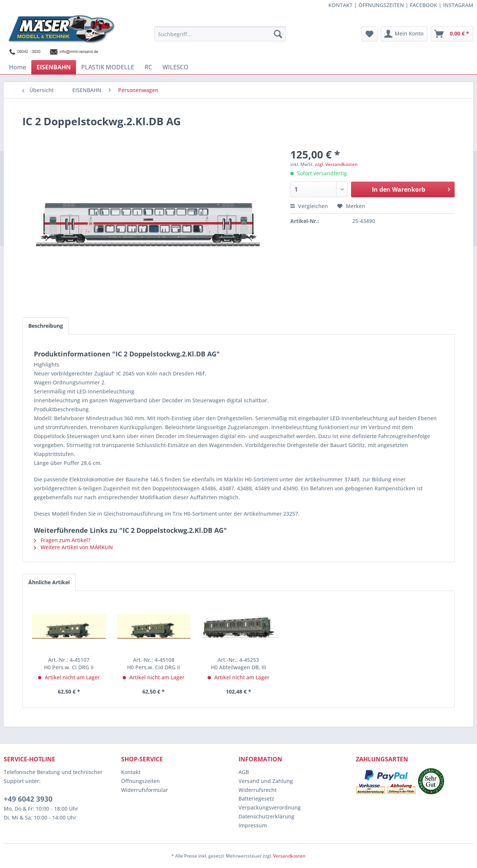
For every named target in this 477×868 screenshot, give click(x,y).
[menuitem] (220, 34)
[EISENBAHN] (54, 67)
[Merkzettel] (369, 34)
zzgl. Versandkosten (336, 164)
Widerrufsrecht (258, 790)
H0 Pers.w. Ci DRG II (69, 663)
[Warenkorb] (452, 34)
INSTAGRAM (458, 5)
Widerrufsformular (145, 790)
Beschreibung (46, 326)
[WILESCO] (176, 67)
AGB (244, 772)
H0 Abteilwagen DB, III (238, 663)
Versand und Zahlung (266, 781)
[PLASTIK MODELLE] (108, 67)
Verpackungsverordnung (270, 807)
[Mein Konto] (404, 34)
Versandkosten (289, 856)
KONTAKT (340, 5)
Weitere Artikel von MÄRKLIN (73, 547)
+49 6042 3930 (28, 799)
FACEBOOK (424, 5)
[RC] (148, 67)
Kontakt (131, 772)
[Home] (18, 67)
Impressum (253, 825)
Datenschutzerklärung (266, 816)
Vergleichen (309, 206)
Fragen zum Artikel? (62, 540)
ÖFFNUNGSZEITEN (381, 5)
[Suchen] (278, 34)
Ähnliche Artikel (49, 582)
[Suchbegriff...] (220, 34)
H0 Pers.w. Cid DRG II (154, 663)
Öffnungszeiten (140, 781)
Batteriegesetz (256, 798)
